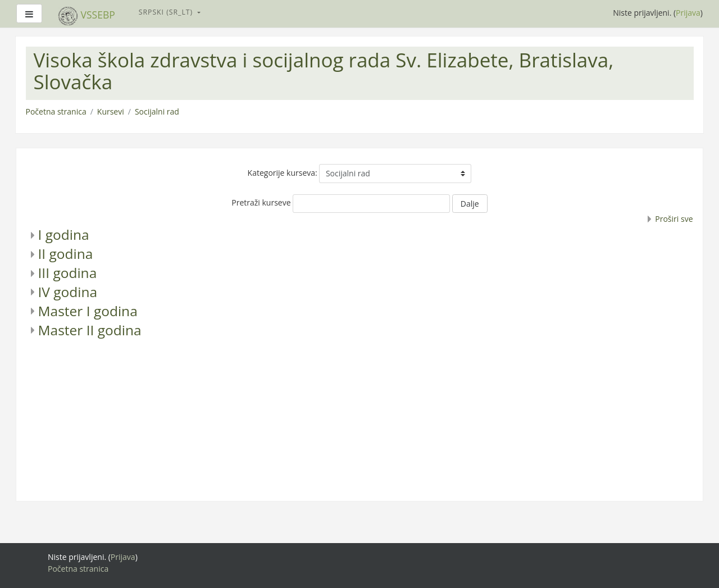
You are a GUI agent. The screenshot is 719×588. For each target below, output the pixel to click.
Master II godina (90, 330)
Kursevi (111, 111)
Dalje (470, 204)
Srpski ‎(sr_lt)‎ (167, 12)
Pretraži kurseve (261, 202)
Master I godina (88, 311)
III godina (68, 273)
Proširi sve (674, 219)
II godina (66, 254)
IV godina (68, 292)
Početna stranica (56, 111)
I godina (64, 234)
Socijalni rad (157, 111)
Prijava (688, 13)
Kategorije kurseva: (283, 173)
